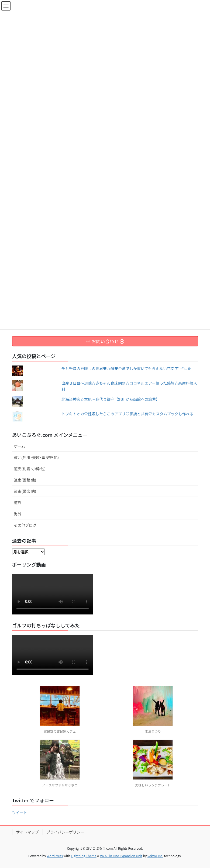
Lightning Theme (84, 856)
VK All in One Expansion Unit (121, 856)
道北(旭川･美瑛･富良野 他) (37, 457)
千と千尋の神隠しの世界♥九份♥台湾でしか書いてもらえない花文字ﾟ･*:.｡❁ (126, 368)
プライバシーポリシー (66, 832)
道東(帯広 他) (25, 491)
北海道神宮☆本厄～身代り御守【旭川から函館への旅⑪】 (111, 399)
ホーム (20, 446)
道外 (18, 502)
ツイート (20, 813)
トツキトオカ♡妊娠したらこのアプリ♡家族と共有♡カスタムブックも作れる (127, 414)
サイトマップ (27, 832)
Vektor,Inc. (155, 856)
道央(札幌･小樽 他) (30, 469)
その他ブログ (25, 525)
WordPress (55, 856)
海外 (18, 514)
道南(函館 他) (25, 480)
